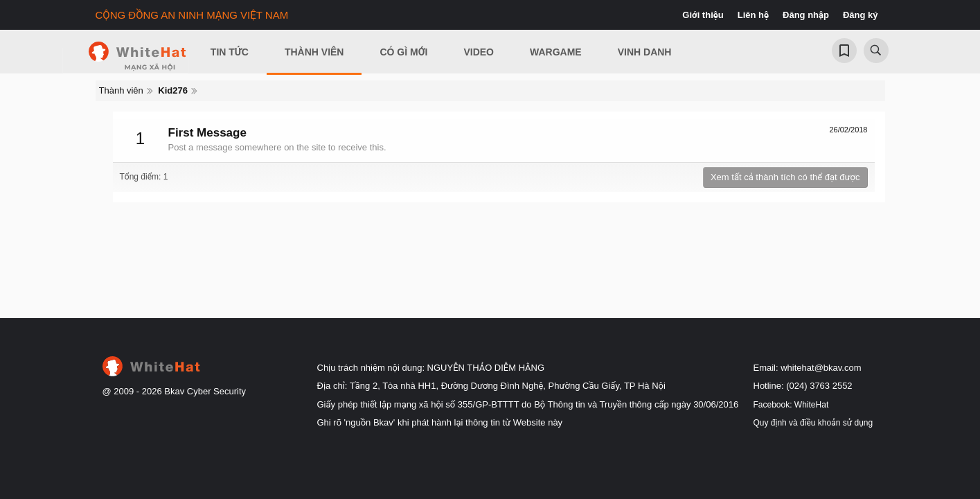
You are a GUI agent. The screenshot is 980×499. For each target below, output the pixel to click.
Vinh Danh (645, 52)
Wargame (556, 52)
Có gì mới (403, 52)
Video (479, 52)
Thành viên (314, 52)
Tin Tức (230, 52)
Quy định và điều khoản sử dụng (813, 423)
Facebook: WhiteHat (791, 405)
